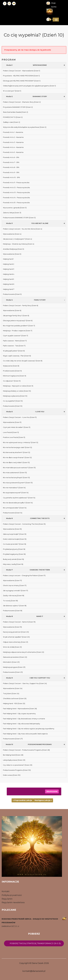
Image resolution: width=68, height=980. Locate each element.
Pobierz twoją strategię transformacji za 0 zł (35, 943)
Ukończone (52, 791)
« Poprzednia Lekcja (22, 800)
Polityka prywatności (12, 895)
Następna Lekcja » (43, 800)
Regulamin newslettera (13, 902)
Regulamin (7, 899)
